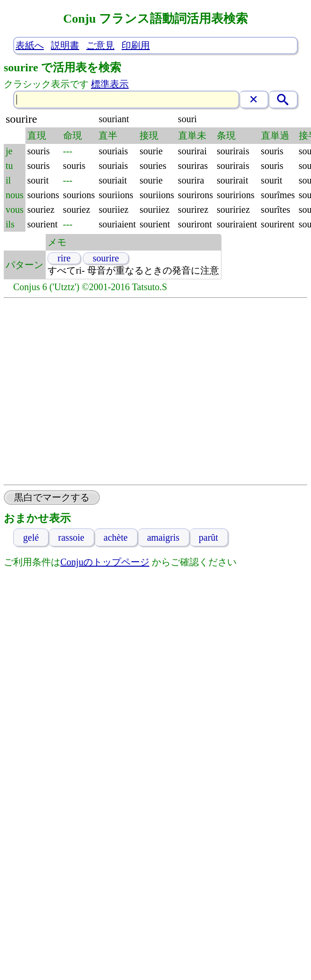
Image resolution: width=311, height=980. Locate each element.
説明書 (65, 45)
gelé (31, 537)
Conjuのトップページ (105, 562)
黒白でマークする (52, 497)
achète (116, 537)
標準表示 (110, 84)
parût (209, 537)
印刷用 (136, 45)
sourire (106, 258)
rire (64, 258)
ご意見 (100, 45)
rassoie (71, 537)
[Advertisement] (88, 391)
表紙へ (30, 45)
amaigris (163, 537)
